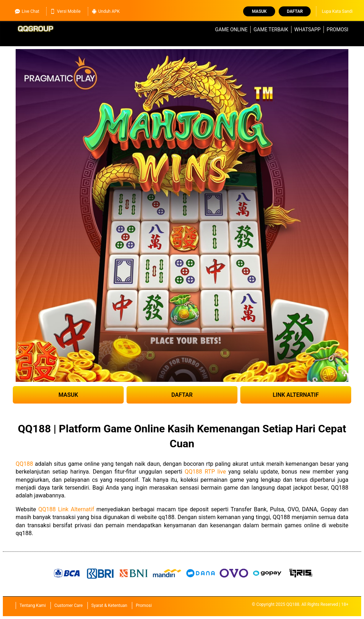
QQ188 (24, 464)
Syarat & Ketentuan (109, 605)
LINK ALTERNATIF (296, 395)
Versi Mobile (65, 11)
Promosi (338, 30)
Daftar (295, 11)
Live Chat (27, 11)
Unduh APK (106, 11)
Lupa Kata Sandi (337, 11)
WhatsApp (307, 30)
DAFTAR (182, 395)
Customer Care (69, 605)
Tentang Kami (33, 605)
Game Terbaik (271, 30)
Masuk (259, 11)
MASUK (68, 395)
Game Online (231, 30)
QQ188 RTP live (205, 472)
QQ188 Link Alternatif (66, 509)
